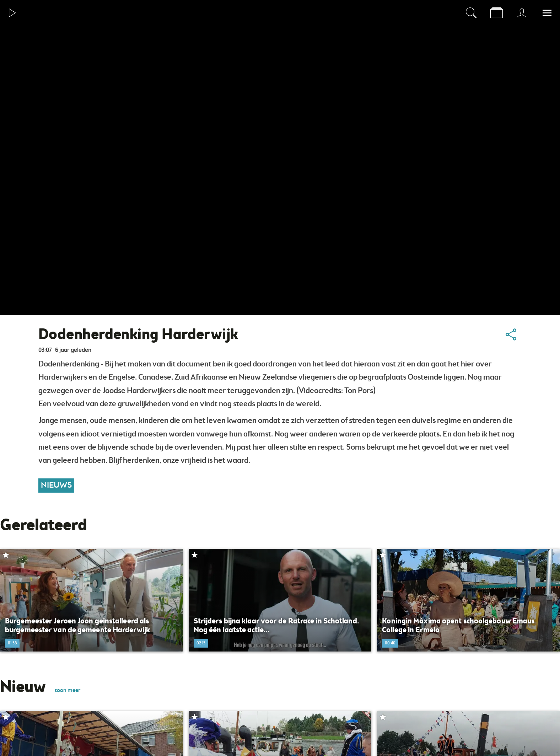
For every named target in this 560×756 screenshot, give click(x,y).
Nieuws (56, 486)
